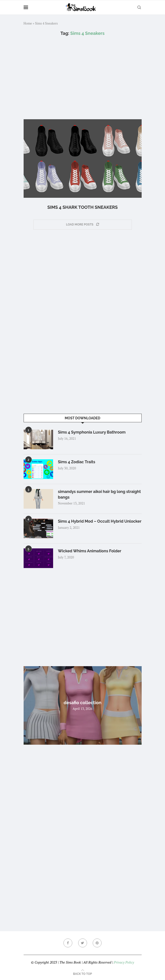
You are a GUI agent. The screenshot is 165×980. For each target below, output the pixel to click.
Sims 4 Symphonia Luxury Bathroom (92, 432)
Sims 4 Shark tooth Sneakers (82, 207)
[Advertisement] (83, 78)
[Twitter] (83, 943)
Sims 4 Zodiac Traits (77, 462)
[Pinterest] (97, 943)
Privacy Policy (124, 962)
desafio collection (83, 703)
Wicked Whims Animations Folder (90, 551)
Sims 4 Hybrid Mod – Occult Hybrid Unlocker (100, 521)
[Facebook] (68, 943)
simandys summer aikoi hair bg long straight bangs (99, 494)
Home (28, 23)
